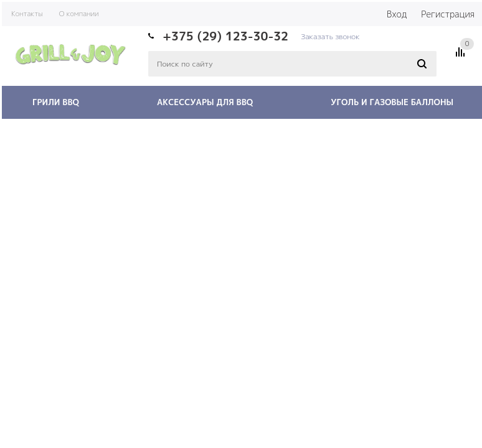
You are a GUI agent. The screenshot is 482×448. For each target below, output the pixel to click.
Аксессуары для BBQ (205, 102)
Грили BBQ (56, 102)
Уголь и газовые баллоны (392, 102)
